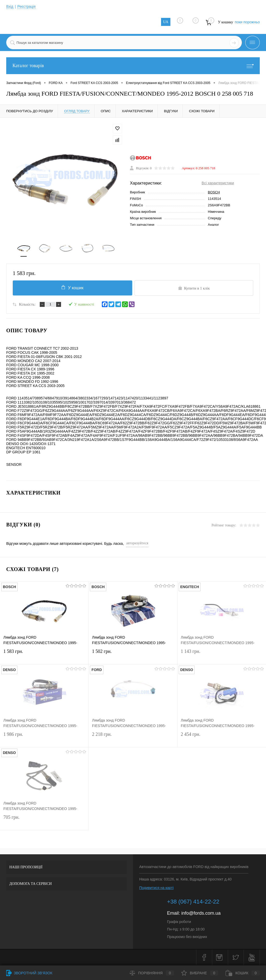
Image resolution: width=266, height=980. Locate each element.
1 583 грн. (44, 656)
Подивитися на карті (156, 888)
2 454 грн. (222, 739)
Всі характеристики (218, 183)
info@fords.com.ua (201, 914)
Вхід (10, 6)
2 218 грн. (133, 739)
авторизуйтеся (137, 544)
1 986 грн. (44, 739)
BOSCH (214, 192)
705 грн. (44, 822)
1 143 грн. (222, 656)
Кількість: (27, 305)
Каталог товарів (133, 66)
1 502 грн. (133, 656)
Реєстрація (27, 6)
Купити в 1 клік (194, 288)
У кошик (72, 288)
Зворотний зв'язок (29, 973)
